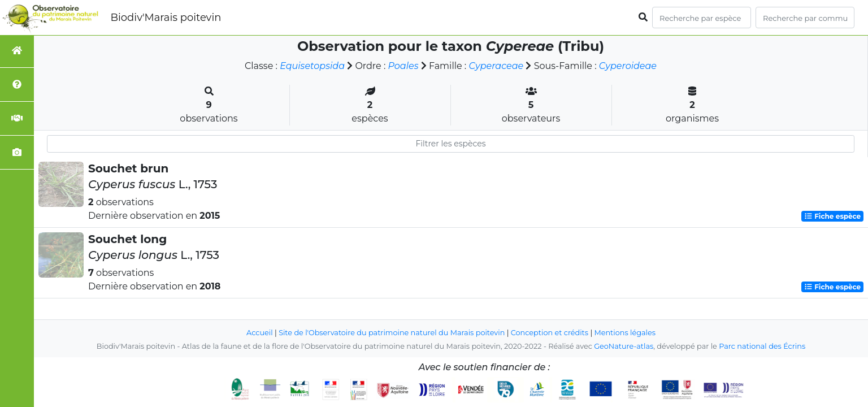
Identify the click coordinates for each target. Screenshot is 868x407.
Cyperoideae (628, 66)
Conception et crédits (550, 333)
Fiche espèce (832, 216)
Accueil (260, 333)
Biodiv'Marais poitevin (166, 18)
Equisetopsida (312, 66)
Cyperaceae (496, 66)
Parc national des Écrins (762, 346)
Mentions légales (625, 333)
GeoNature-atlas (624, 346)
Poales (403, 66)
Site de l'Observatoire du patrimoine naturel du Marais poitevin (392, 333)
